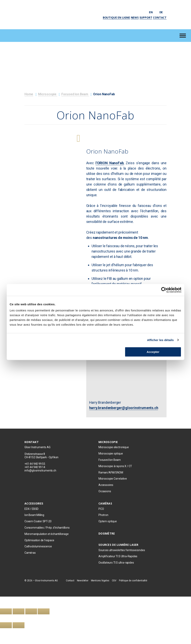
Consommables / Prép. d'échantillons (47, 528)
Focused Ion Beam (75, 94)
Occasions (105, 491)
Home (29, 94)
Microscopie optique (111, 454)
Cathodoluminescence (38, 546)
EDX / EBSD (31, 509)
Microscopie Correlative (113, 479)
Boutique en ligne (116, 17)
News (135, 17)
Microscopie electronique (114, 447)
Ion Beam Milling (34, 515)
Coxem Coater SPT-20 (38, 521)
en (153, 12)
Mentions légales (100, 581)
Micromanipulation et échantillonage (47, 534)
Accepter (153, 352)
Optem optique (108, 521)
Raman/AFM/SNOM (111, 472)
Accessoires (106, 485)
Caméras (30, 553)
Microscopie (48, 94)
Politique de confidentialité (133, 581)
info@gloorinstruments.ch (40, 471)
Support (146, 17)
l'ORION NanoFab (110, 163)
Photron (103, 515)
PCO (101, 509)
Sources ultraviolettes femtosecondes (122, 550)
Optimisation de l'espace (39, 540)
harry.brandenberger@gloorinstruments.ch (124, 408)
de (163, 12)
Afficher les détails (160, 340)
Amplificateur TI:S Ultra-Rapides (118, 556)
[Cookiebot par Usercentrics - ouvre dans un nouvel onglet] (164, 290)
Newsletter (83, 581)
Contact (160, 17)
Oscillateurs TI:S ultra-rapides (116, 563)
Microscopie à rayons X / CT (115, 466)
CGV (114, 581)
